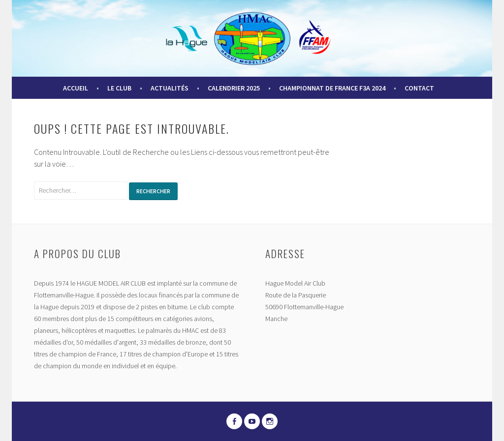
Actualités (170, 88)
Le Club (119, 88)
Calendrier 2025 (234, 88)
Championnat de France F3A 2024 (332, 88)
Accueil (76, 88)
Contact (419, 88)
